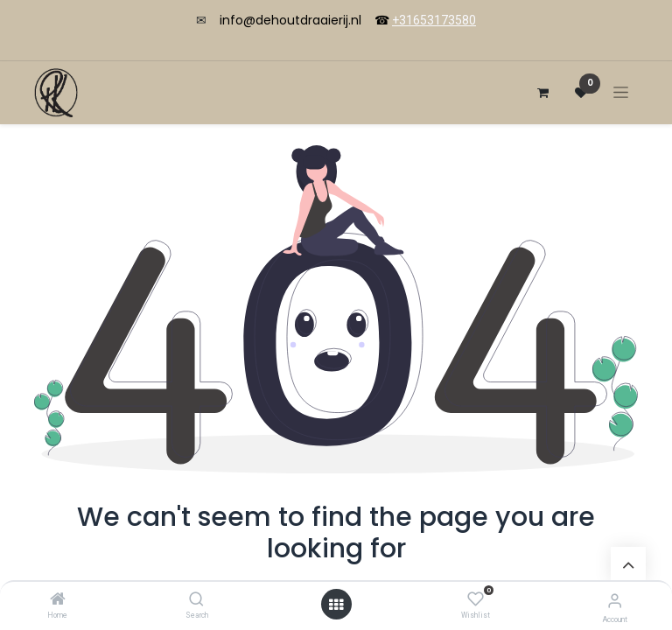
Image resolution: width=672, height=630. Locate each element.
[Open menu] (336, 605)
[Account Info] (615, 601)
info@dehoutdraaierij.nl (290, 20)
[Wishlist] (476, 599)
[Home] (58, 600)
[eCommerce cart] (542, 93)
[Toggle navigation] (621, 92)
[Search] (196, 600)
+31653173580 (434, 20)
